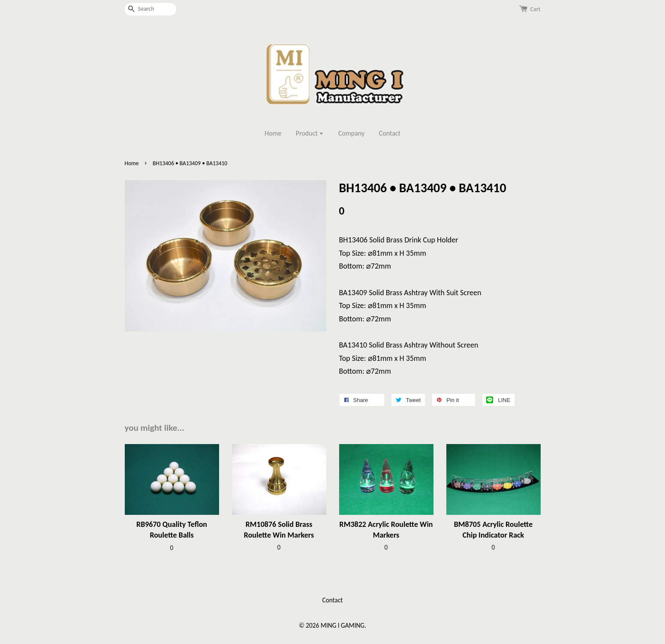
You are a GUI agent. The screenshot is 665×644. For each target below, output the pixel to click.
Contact (390, 133)
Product (310, 133)
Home (273, 133)
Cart (536, 9)
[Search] (150, 9)
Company (351, 133)
